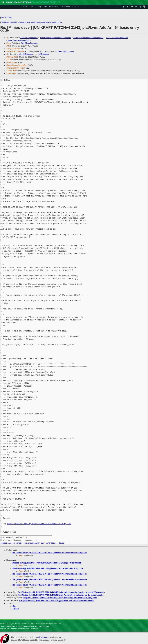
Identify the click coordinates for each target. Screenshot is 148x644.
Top (2, 17)
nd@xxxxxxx (44, 54)
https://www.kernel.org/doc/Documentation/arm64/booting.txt (39, 524)
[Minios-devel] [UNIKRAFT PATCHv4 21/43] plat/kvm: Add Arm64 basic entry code (48, 568)
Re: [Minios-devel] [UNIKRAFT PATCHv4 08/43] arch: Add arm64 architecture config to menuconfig (61, 595)
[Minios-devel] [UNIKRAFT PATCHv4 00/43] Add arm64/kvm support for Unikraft (47, 563)
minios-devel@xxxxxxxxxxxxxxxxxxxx (56, 38)
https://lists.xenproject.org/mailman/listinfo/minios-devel (32, 543)
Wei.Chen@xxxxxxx (29, 43)
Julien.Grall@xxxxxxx (29, 38)
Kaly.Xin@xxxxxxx (25, 54)
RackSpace (44, 637)
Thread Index (57, 22)
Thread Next (35, 22)
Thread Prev (24, 22)
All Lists (8, 17)
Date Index (46, 22)
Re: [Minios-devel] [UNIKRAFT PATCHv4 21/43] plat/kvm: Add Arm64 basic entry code (50, 553)
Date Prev (5, 22)
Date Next (14, 22)
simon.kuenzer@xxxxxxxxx (117, 38)
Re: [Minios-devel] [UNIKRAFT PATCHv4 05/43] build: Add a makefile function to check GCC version (61, 592)
